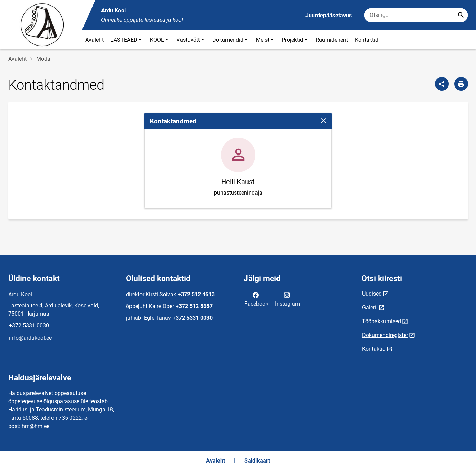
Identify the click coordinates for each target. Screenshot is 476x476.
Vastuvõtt (191, 40)
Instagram (288, 299)
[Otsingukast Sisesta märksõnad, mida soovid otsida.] (416, 15)
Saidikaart (257, 461)
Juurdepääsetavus (329, 15)
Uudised (372, 294)
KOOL (160, 40)
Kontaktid (367, 40)
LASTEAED (127, 40)
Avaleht (94, 40)
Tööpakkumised (382, 321)
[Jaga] (442, 84)
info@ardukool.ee (30, 338)
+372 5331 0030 (29, 325)
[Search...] (461, 15)
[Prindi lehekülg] (461, 84)
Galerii (370, 308)
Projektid (295, 40)
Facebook (256, 299)
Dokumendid (231, 40)
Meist (265, 40)
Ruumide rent (332, 40)
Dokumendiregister (385, 335)
